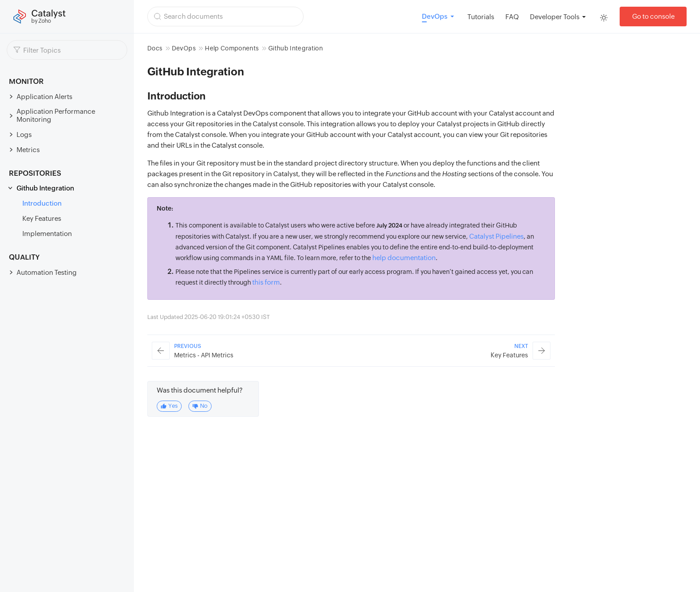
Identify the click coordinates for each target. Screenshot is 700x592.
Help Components (232, 48)
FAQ (512, 17)
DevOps (184, 48)
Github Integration (45, 188)
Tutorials (481, 17)
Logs (24, 135)
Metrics (28, 150)
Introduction (42, 203)
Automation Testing (47, 272)
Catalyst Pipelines (496, 236)
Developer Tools (555, 17)
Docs (155, 48)
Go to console (653, 16)
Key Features (42, 218)
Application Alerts (44, 97)
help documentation (404, 258)
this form (266, 282)
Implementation (47, 234)
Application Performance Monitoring (56, 115)
